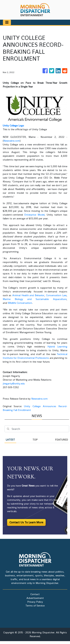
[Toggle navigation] (7, 22)
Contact (35, 594)
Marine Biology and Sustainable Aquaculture (35, 299)
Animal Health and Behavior (28, 295)
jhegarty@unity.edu (14, 384)
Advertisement (35, 598)
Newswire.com (12, 141)
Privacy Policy (35, 602)
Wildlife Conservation (20, 303)
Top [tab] (35, 440)
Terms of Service (35, 606)
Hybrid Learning (57, 347)
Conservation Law (56, 295)
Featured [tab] (62, 440)
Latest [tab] (10, 440)
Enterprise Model (34, 215)
